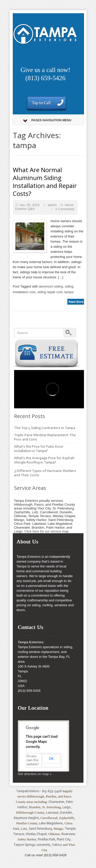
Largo (67, 807)
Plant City (64, 839)
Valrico (57, 845)
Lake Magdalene (51, 823)
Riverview (68, 834)
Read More (76, 302)
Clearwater (56, 802)
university (43, 845)
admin (52, 205)
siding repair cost (50, 292)
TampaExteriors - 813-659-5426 (39, 791)
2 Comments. (65, 209)
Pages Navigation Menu (47, 120)
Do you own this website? (33, 760)
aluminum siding (51, 286)
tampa (69, 292)
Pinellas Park (47, 839)
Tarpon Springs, (25, 845)
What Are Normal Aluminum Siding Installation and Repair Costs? (45, 182)
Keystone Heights (26, 818)
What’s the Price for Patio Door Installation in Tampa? (39, 449)
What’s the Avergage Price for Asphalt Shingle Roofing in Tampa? (44, 460)
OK (51, 759)
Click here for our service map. (47, 531)
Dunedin (66, 812)
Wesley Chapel (36, 834)
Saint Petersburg (40, 829)
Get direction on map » (35, 774)
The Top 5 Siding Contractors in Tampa (45, 428)
